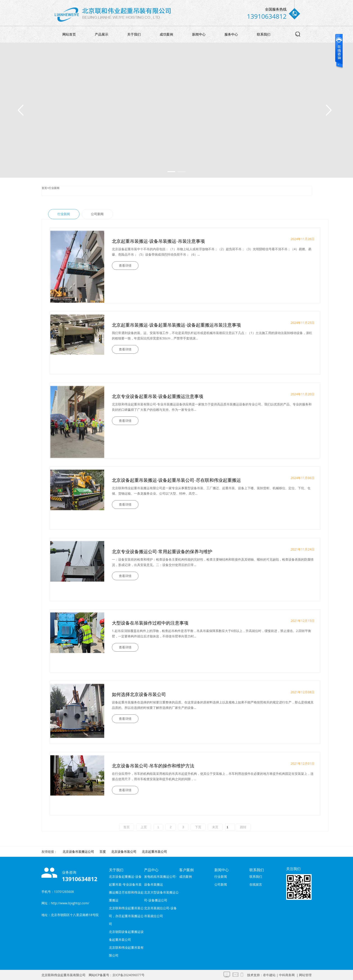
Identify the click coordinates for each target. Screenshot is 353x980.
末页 (215, 827)
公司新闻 (97, 214)
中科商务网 (287, 975)
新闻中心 (199, 34)
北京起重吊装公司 (154, 852)
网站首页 (69, 34)
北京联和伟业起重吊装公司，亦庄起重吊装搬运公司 (126, 916)
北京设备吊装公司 (124, 852)
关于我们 (134, 34)
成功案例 (166, 34)
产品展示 (102, 34)
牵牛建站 (269, 975)
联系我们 (264, 34)
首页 (44, 188)
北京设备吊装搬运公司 (78, 852)
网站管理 (305, 975)
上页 (144, 827)
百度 (103, 852)
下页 (198, 827)
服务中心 (231, 34)
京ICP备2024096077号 (128, 975)
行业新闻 (54, 188)
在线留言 (256, 884)
